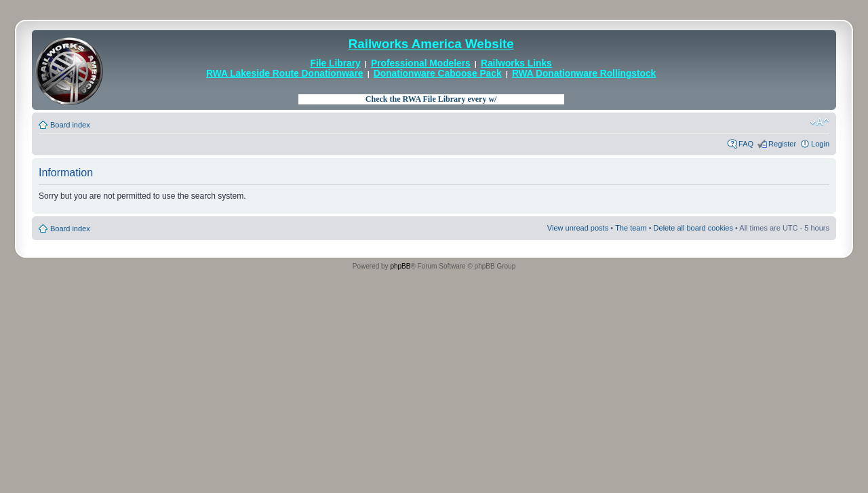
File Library (336, 63)
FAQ (746, 144)
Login (820, 144)
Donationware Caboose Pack (438, 74)
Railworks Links (516, 63)
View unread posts (578, 228)
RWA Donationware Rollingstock (584, 74)
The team (631, 228)
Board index (70, 125)
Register (782, 144)
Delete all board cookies (693, 228)
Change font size (820, 122)
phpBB (400, 266)
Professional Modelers (421, 63)
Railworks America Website (431, 44)
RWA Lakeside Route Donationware (285, 74)
